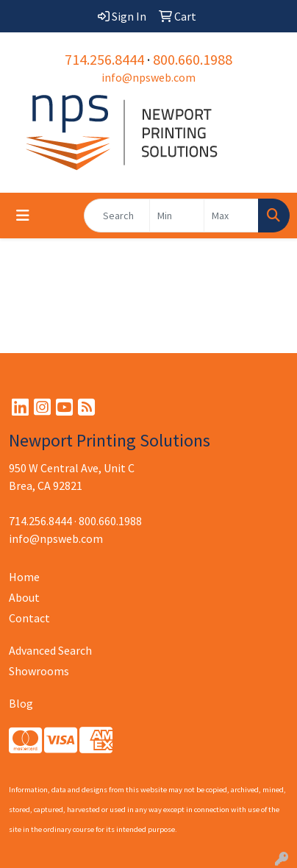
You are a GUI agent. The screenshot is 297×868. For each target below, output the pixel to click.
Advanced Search (50, 650)
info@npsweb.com (148, 77)
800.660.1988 (193, 59)
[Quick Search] (117, 216)
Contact (29, 618)
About (24, 597)
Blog (21, 703)
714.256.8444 (104, 59)
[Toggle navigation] (23, 216)
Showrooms (39, 671)
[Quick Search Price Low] (177, 216)
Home (24, 577)
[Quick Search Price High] (231, 216)
